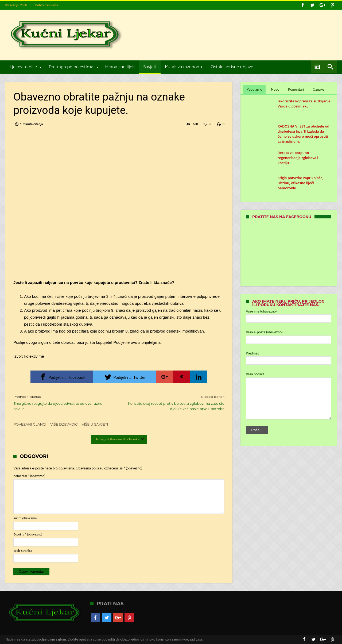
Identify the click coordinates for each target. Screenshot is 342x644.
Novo (275, 89)
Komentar (29, 476)
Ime (25, 518)
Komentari (296, 89)
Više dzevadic (64, 424)
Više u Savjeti (95, 424)
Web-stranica (23, 551)
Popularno (254, 89)
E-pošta (28, 534)
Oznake (318, 89)
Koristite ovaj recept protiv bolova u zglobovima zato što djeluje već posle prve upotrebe (176, 402)
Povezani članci (30, 424)
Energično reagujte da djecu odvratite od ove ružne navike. (62, 402)
